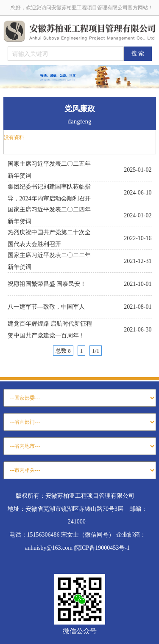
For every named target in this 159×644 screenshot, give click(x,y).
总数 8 (63, 351)
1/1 (96, 351)
